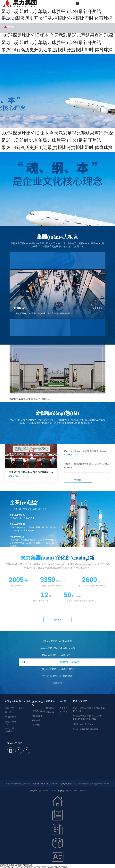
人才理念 (63, 712)
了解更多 (97, 308)
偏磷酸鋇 (57, 680)
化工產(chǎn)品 (39, 711)
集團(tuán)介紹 (11, 708)
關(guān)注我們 (15, 743)
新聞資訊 (50, 708)
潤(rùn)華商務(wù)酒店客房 (57, 638)
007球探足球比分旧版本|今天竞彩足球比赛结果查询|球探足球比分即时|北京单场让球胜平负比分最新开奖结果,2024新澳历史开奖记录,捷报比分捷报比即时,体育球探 (57, 11)
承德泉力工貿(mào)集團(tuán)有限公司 (28, 399)
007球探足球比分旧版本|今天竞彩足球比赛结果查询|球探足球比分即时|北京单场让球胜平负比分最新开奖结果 (34, 867)
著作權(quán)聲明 (97, 784)
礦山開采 (36, 720)
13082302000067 (80, 791)
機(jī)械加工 (37, 716)
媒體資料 (50, 712)
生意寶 (75, 784)
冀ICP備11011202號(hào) (48, 791)
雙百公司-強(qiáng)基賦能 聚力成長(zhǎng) (85, 451)
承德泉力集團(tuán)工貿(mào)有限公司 (20, 784)
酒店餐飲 (36, 725)
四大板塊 (9, 712)
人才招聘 (63, 708)
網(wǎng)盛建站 (84, 784)
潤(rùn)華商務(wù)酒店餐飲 (57, 666)
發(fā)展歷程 (10, 717)
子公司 (22, 708)
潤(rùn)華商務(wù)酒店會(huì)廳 (57, 645)
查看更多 (78, 480)
